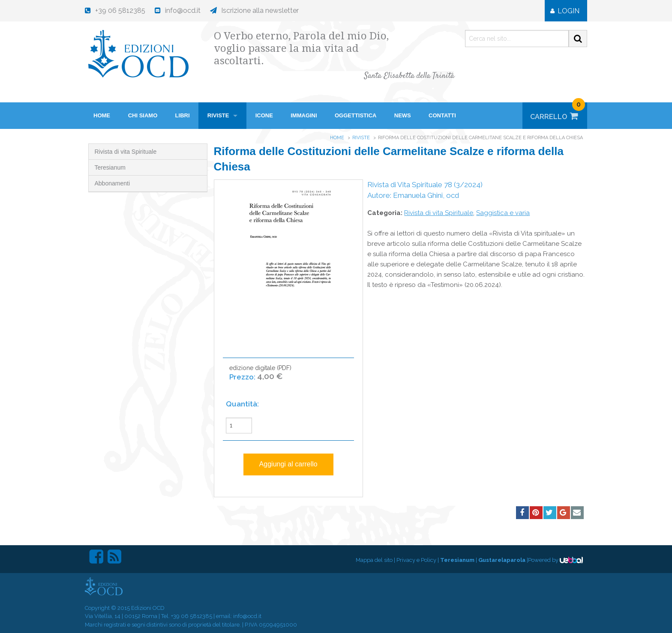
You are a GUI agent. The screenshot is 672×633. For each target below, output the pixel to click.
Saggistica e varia (503, 213)
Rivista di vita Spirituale (126, 152)
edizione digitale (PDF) (260, 377)
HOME (102, 115)
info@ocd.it (247, 616)
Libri (183, 115)
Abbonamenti (112, 183)
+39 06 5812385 (192, 616)
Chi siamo (143, 115)
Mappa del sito (374, 560)
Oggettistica (356, 115)
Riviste (218, 115)
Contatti (442, 115)
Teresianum (110, 167)
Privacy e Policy (416, 560)
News (403, 115)
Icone (264, 115)
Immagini (304, 115)
